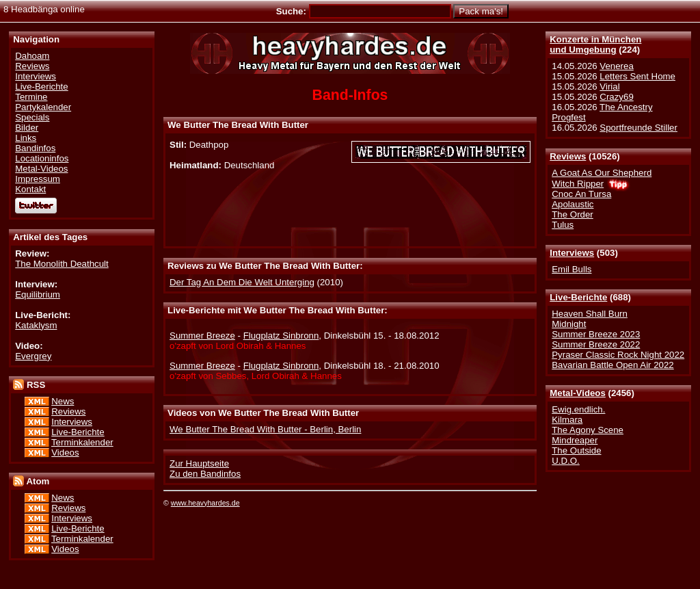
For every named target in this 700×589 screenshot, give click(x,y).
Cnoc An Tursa (581, 194)
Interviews (572, 253)
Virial (609, 87)
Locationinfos (42, 158)
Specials (32, 117)
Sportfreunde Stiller (638, 128)
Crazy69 (616, 97)
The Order (572, 214)
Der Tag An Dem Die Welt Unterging (242, 282)
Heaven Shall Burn (590, 314)
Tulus (563, 225)
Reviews (568, 156)
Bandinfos (35, 148)
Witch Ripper (578, 184)
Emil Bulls (571, 269)
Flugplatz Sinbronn (281, 336)
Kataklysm (36, 325)
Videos (65, 453)
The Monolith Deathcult (62, 264)
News (63, 401)
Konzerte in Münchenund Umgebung (595, 44)
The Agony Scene (588, 430)
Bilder (27, 128)
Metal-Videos (578, 393)
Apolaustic (573, 204)
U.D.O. (566, 461)
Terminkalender (82, 442)
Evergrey (33, 356)
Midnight (569, 324)
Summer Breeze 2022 (596, 344)
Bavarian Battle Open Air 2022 (612, 365)
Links (26, 138)
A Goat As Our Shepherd (602, 173)
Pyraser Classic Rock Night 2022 (618, 355)
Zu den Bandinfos (205, 474)
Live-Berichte (578, 297)
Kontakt (30, 189)
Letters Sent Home (637, 76)
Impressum (38, 179)
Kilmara (567, 420)
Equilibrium (38, 294)
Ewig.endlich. (578, 409)
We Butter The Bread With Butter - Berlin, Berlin (265, 429)
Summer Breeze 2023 (596, 334)
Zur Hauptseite (199, 463)
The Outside (576, 450)
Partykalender (43, 107)
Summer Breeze (202, 336)
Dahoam (32, 56)
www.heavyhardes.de (205, 503)
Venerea (616, 66)
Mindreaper (575, 440)
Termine (31, 97)
